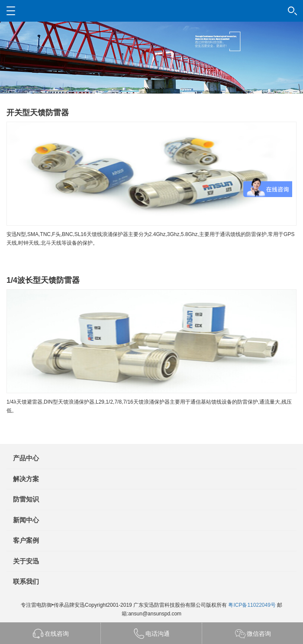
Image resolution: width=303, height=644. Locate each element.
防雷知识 (26, 499)
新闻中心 (26, 520)
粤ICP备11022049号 (252, 605)
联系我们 (26, 581)
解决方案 (26, 479)
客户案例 (26, 540)
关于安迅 (26, 561)
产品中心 (26, 458)
